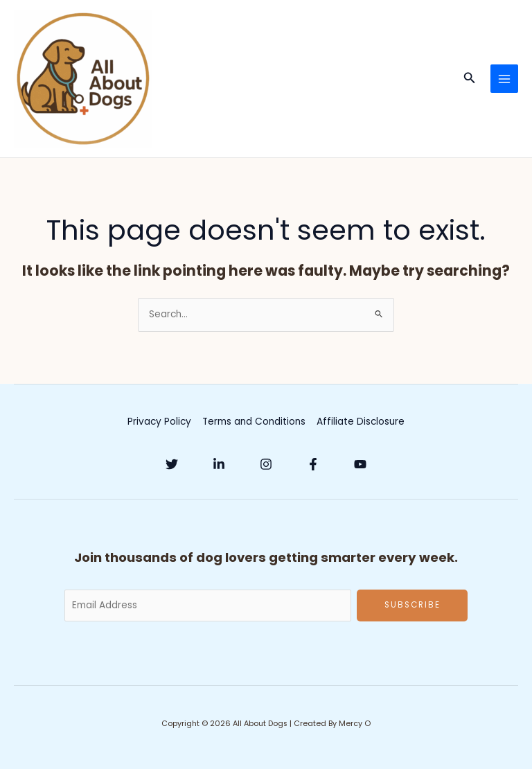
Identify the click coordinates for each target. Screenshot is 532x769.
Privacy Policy (159, 422)
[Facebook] (313, 464)
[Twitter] (172, 464)
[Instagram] (266, 464)
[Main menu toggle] (505, 79)
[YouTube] (360, 464)
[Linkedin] (219, 464)
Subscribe (413, 605)
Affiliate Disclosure (361, 422)
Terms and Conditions (254, 422)
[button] (470, 79)
